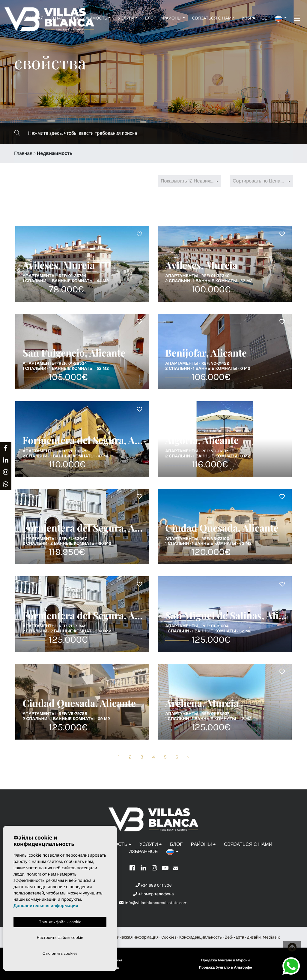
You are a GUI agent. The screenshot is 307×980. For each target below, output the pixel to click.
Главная (34, 18)
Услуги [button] (126, 18)
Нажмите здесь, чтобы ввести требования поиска (76, 133)
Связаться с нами (213, 18)
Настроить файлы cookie (60, 936)
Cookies (169, 937)
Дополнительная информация (46, 905)
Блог (150, 18)
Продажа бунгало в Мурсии (225, 960)
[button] (281, 18)
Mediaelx (271, 937)
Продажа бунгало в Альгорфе (225, 968)
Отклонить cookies (60, 953)
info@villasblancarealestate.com (153, 903)
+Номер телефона (153, 894)
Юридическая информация (132, 937)
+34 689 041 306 (154, 885)
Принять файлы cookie (60, 921)
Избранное (255, 18)
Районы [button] (172, 18)
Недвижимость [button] (89, 18)
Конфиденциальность (201, 937)
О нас (57, 18)
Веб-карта (234, 937)
